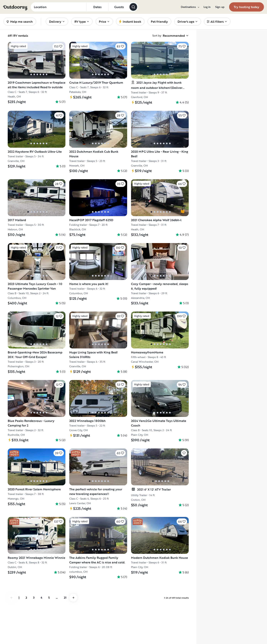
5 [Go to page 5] (49, 598)
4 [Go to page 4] (41, 598)
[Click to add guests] (119, 7)
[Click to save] (58, 46)
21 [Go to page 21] (65, 598)
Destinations (190, 7)
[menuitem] (190, 7)
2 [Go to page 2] (26, 598)
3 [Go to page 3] (34, 598)
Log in (207, 7)
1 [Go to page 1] (19, 598)
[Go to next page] (73, 598)
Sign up (220, 7)
